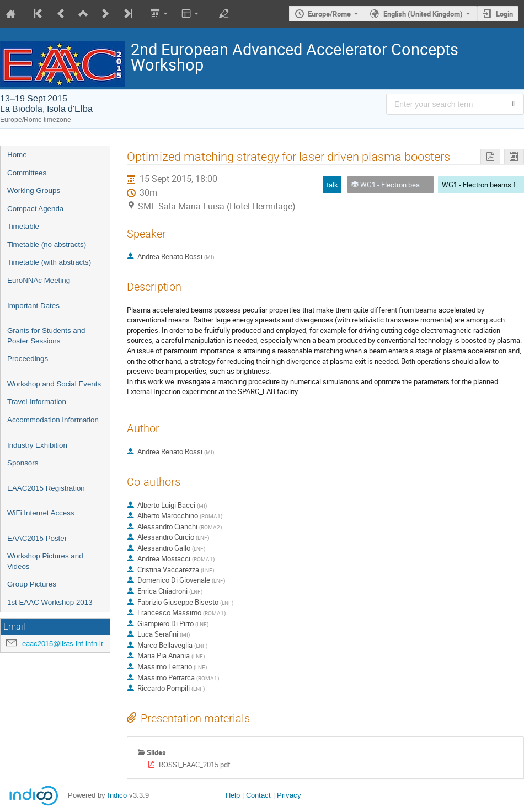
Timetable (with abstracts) (49, 262)
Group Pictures (32, 584)
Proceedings (28, 359)
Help (233, 795)
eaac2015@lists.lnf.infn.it (63, 644)
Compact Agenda (35, 209)
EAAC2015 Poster (37, 538)
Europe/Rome (329, 14)
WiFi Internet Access (41, 513)
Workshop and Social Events (54, 384)
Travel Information (37, 402)
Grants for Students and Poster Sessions (46, 336)
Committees (27, 173)
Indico (117, 795)
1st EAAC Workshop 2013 (50, 602)
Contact (258, 795)
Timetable (23, 226)
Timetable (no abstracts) (47, 244)
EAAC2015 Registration (46, 488)
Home (17, 155)
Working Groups (34, 190)
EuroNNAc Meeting (39, 280)
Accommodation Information (53, 420)
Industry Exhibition (37, 445)
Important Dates (33, 306)
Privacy (289, 795)
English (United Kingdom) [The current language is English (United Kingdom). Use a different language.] (423, 14)
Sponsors (23, 463)
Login (504, 14)
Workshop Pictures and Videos (45, 561)
